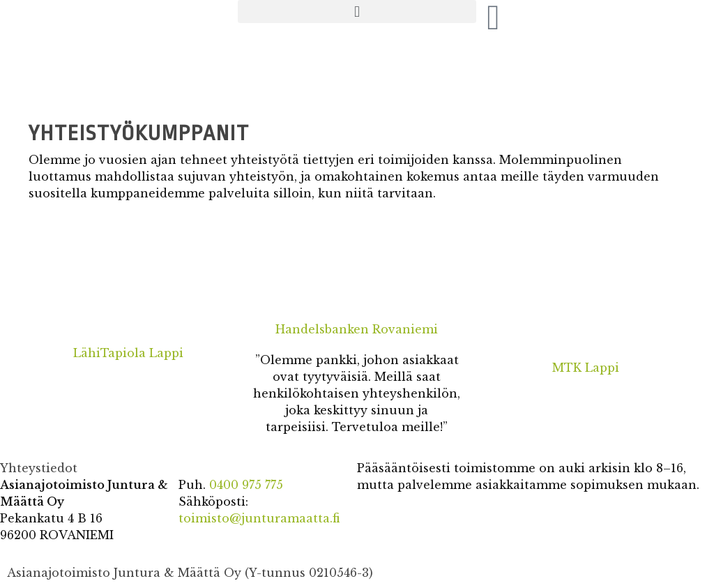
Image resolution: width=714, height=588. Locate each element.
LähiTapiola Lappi (128, 353)
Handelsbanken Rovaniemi (357, 329)
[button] (357, 12)
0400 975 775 (246, 485)
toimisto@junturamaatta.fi (259, 518)
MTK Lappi (586, 368)
